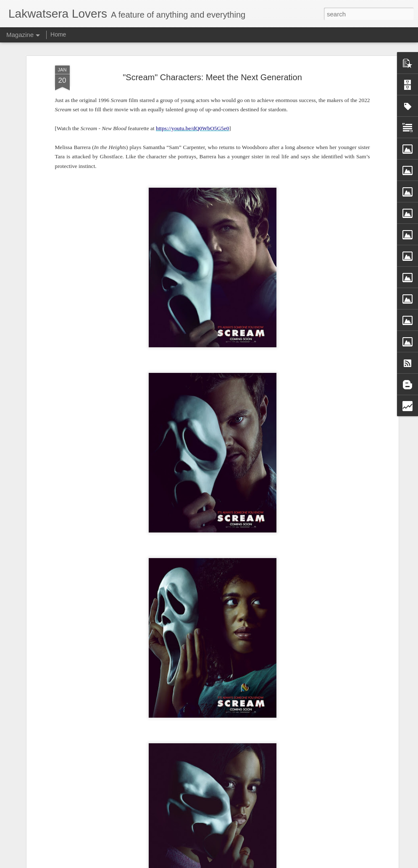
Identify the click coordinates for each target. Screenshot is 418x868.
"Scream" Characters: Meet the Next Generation (212, 77)
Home (58, 34)
